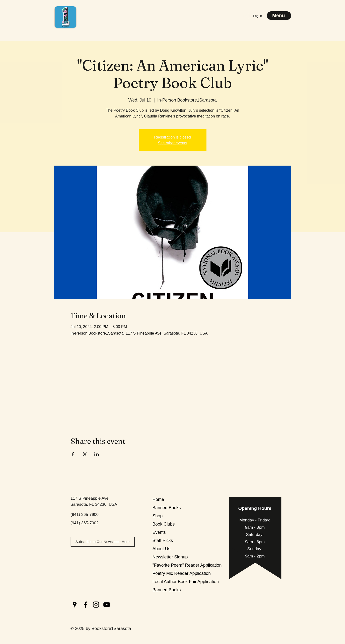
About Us (161, 549)
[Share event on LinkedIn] (97, 454)
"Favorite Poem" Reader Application (170, 565)
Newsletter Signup (170, 557)
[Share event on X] (85, 454)
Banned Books (167, 508)
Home (158, 499)
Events (159, 532)
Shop (158, 516)
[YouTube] (107, 605)
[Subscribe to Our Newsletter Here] (103, 542)
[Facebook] (85, 605)
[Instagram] (96, 605)
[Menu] (279, 16)
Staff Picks (163, 541)
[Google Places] (75, 605)
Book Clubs (164, 524)
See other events (172, 143)
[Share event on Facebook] (73, 454)
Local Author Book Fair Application (170, 582)
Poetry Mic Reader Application (170, 573)
